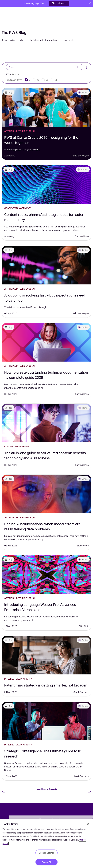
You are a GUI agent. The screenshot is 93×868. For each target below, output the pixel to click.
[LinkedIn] (40, 813)
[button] (7, 4)
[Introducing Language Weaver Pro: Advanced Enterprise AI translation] (46, 568)
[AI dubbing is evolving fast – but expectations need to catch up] (46, 259)
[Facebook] (46, 813)
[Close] (88, 824)
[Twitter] (34, 813)
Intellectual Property (18, 672)
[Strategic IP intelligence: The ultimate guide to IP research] (46, 714)
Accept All (46, 862)
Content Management (17, 201)
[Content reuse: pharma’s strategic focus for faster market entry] (46, 178)
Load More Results (46, 783)
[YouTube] (53, 813)
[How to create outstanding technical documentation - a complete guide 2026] (46, 336)
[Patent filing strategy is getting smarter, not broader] (46, 649)
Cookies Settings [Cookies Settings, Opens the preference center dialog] (46, 853)
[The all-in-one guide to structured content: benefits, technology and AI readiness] (46, 416)
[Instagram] (59, 813)
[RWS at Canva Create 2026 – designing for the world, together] (46, 101)
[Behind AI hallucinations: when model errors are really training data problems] (46, 487)
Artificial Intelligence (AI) (20, 124)
